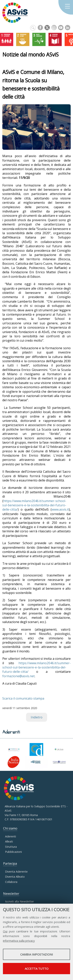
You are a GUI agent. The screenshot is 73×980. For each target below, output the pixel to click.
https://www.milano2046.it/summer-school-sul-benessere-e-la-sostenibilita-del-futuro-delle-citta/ (34, 505)
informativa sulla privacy (19, 941)
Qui (5, 931)
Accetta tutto (37, 969)
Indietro (37, 717)
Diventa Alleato (15, 877)
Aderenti (11, 836)
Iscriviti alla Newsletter (19, 901)
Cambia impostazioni (37, 954)
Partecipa (10, 863)
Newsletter (11, 894)
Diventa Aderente (16, 872)
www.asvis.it (60, 509)
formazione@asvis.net (18, 676)
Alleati (9, 841)
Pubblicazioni (13, 852)
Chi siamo (10, 828)
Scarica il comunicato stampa (23, 698)
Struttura (11, 847)
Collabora (11, 882)
